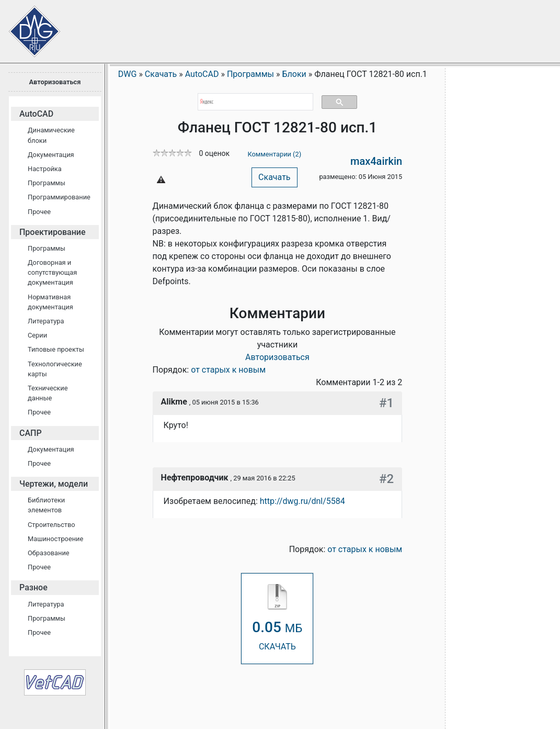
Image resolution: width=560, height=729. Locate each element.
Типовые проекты (56, 349)
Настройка (45, 169)
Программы (47, 183)
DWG (128, 74)
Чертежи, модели (54, 484)
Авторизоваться (55, 82)
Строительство (52, 525)
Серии (37, 335)
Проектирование (53, 232)
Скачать (274, 177)
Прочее (39, 212)
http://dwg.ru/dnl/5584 (302, 501)
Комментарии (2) (274, 154)
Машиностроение (55, 539)
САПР (31, 433)
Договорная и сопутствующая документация (52, 272)
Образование (49, 553)
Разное (33, 587)
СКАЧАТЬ (277, 618)
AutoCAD (36, 114)
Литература (46, 321)
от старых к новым (228, 370)
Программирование (59, 197)
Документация (51, 155)
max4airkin (376, 161)
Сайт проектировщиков (26, 26)
